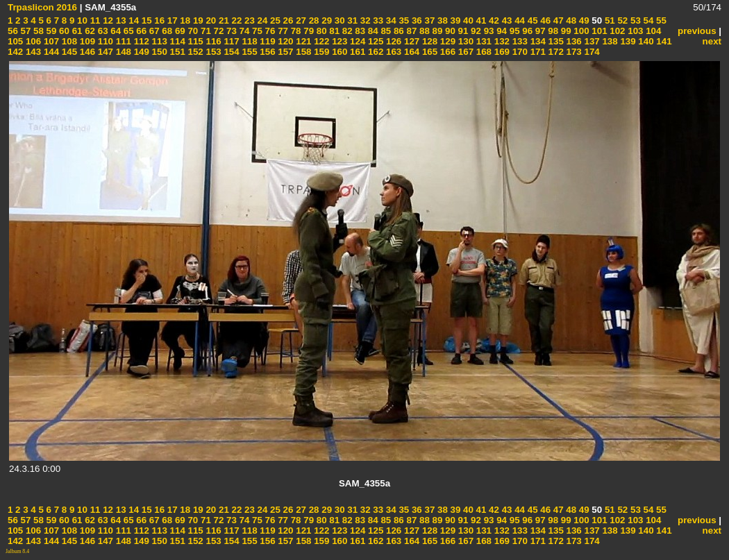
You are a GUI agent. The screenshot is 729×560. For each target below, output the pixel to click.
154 (231, 52)
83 (359, 31)
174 (591, 52)
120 (285, 41)
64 (115, 31)
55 (660, 20)
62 (89, 31)
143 (32, 52)
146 (86, 52)
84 (372, 31)
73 (230, 31)
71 (204, 31)
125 (374, 41)
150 (158, 52)
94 (500, 31)
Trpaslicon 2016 (42, 7)
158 (303, 52)
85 (385, 31)
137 (591, 41)
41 (480, 20)
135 (555, 41)
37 (429, 20)
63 (102, 31)
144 (50, 52)
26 (287, 20)
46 (545, 20)
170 (519, 52)
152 (194, 52)
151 (176, 52)
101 (598, 31)
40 (467, 20)
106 (32, 41)
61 (76, 31)
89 (436, 31)
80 (320, 31)
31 (352, 20)
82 (346, 31)
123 (338, 41)
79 (308, 31)
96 (527, 31)
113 (158, 41)
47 (557, 20)
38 (441, 20)
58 (37, 31)
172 (555, 52)
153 (212, 52)
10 (81, 20)
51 (609, 20)
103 (635, 31)
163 (392, 52)
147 (104, 52)
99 (565, 31)
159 (321, 52)
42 (493, 20)
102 (617, 31)
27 (300, 20)
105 (15, 41)
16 (159, 20)
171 (537, 52)
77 (282, 31)
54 (647, 20)
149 (140, 52)
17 (171, 20)
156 (267, 52)
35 (403, 20)
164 (410, 52)
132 (501, 41)
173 (573, 52)
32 (364, 20)
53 (634, 20)
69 (179, 31)
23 (248, 20)
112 (140, 41)
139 (627, 41)
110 (104, 41)
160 (338, 52)
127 (410, 41)
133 (519, 41)
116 (212, 41)
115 (194, 41)
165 (428, 52)
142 (15, 52)
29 (326, 20)
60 (63, 31)
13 (120, 20)
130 (464, 41)
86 (397, 31)
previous (697, 31)
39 (454, 20)
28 (313, 20)
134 (537, 41)
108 (68, 41)
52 (622, 20)
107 (50, 41)
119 (267, 41)
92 (475, 31)
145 (68, 52)
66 (141, 31)
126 (392, 41)
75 (256, 31)
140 (645, 41)
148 (122, 52)
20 (210, 20)
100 (580, 31)
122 (321, 41)
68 (166, 31)
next (712, 41)
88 (423, 31)
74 (243, 31)
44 (518, 20)
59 (50, 31)
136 (573, 41)
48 (570, 20)
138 (609, 41)
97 (539, 31)
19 (197, 20)
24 (261, 20)
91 (462, 31)
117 (231, 41)
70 (192, 31)
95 (513, 31)
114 (176, 41)
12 (107, 20)
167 (464, 52)
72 (218, 31)
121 (303, 41)
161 (356, 52)
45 (531, 20)
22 (236, 20)
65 (127, 31)
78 (295, 31)
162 (374, 52)
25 (274, 20)
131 (483, 41)
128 (428, 41)
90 (449, 31)
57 (25, 31)
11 (94, 20)
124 (356, 41)
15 (145, 20)
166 (446, 52)
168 (483, 52)
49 (583, 20)
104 (652, 31)
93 (488, 31)
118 (249, 41)
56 (13, 31)
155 (249, 52)
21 (223, 20)
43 (506, 20)
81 (334, 31)
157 (285, 52)
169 (501, 52)
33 (377, 20)
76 (269, 31)
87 (411, 31)
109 (86, 41)
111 (122, 41)
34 (390, 20)
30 (338, 20)
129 (446, 41)
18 (184, 20)
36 (416, 20)
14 (133, 20)
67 (153, 31)
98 (552, 31)
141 (663, 41)
